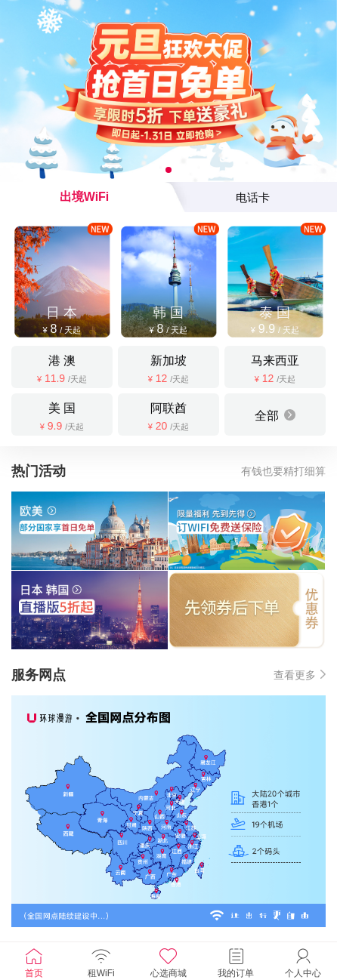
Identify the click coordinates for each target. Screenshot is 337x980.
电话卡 (253, 197)
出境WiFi (85, 197)
